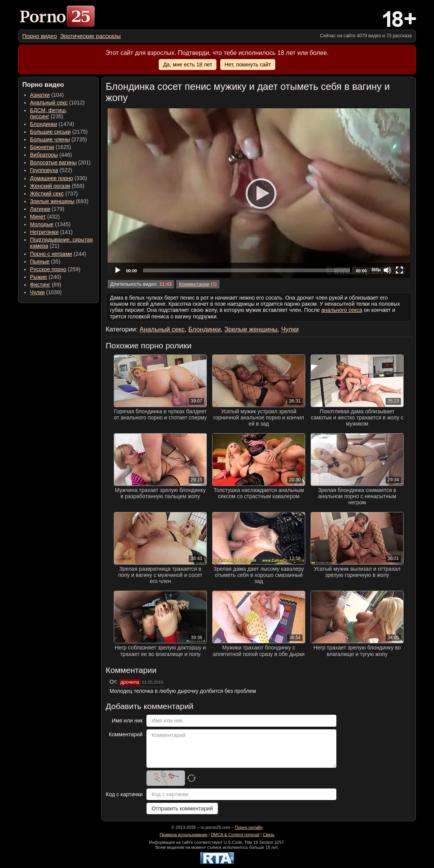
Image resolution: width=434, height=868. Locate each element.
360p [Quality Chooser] (376, 270)
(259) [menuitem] (55, 269)
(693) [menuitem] (59, 201)
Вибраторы (44, 155)
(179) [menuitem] (47, 209)
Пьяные (40, 262)
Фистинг (40, 285)
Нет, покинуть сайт (248, 65)
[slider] (246, 270)
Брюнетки (42, 147)
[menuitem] (40, 36)
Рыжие (38, 277)
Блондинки (44, 124)
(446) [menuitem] (51, 155)
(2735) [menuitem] (58, 139)
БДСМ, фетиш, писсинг (48, 113)
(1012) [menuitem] (57, 103)
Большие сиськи (50, 132)
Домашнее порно (52, 178)
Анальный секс (49, 103)
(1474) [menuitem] (52, 124)
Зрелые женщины (52, 201)
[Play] (259, 193)
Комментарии (194, 284)
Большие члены (50, 139)
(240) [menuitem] (46, 277)
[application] (259, 193)
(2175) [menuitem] (59, 132)
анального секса (342, 310)
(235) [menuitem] (48, 113)
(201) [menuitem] (60, 162)
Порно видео (40, 36)
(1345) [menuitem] (50, 224)
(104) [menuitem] (47, 95)
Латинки (40, 209)
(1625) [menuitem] (51, 147)
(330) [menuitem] (59, 178)
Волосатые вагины (53, 162)
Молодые (42, 224)
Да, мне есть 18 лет (188, 65)
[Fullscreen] (399, 270)
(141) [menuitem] (51, 232)
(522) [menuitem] (51, 170)
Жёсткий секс (47, 194)
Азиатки (40, 95)
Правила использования (183, 835)
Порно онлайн (249, 827)
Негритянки (44, 232)
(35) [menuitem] (45, 262)
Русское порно (48, 269)
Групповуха (44, 170)
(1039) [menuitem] (46, 292)
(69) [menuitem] (46, 285)
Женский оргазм (50, 186)
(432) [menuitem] (45, 217)
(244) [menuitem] (58, 254)
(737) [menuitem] (54, 194)
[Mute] (387, 270)
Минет (38, 217)
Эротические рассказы (90, 36)
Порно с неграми (51, 254)
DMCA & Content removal (235, 835)
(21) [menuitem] (61, 243)
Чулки (37, 292)
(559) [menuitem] (57, 186)
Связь (268, 835)
